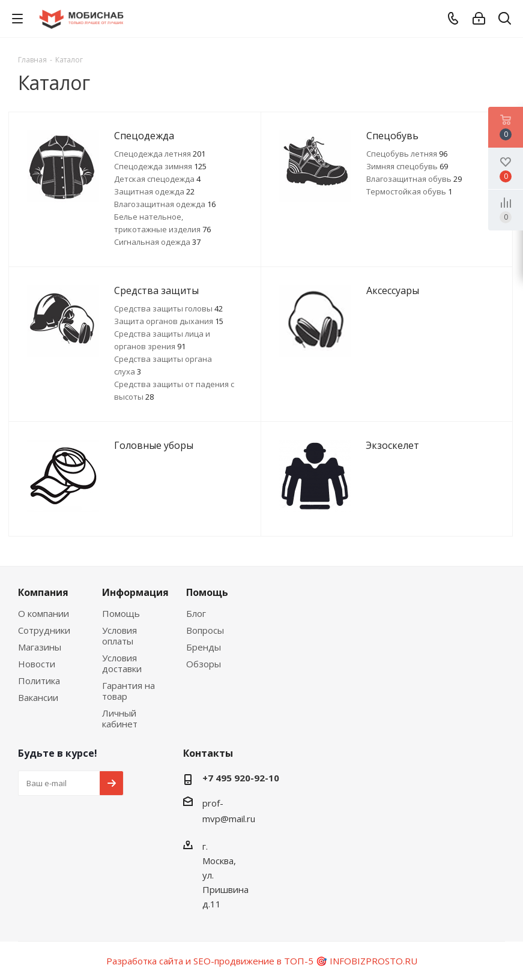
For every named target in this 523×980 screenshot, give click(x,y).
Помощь (121, 613)
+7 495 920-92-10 (241, 778)
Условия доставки (122, 663)
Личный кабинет (120, 718)
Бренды (204, 647)
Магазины (40, 647)
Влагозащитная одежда (165, 204)
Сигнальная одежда (157, 242)
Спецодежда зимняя (160, 166)
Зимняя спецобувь (407, 166)
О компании (44, 613)
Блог (196, 613)
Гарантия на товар (128, 691)
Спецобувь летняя (407, 154)
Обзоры (204, 664)
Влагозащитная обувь (414, 179)
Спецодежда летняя (160, 154)
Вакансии (38, 697)
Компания (43, 592)
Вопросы (205, 630)
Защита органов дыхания (169, 321)
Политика (39, 681)
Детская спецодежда (157, 179)
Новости (37, 664)
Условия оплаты (119, 636)
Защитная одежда (154, 191)
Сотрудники (44, 630)
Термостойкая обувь (409, 191)
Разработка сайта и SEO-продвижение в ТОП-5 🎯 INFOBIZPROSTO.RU (262, 961)
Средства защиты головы (168, 308)
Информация (135, 592)
